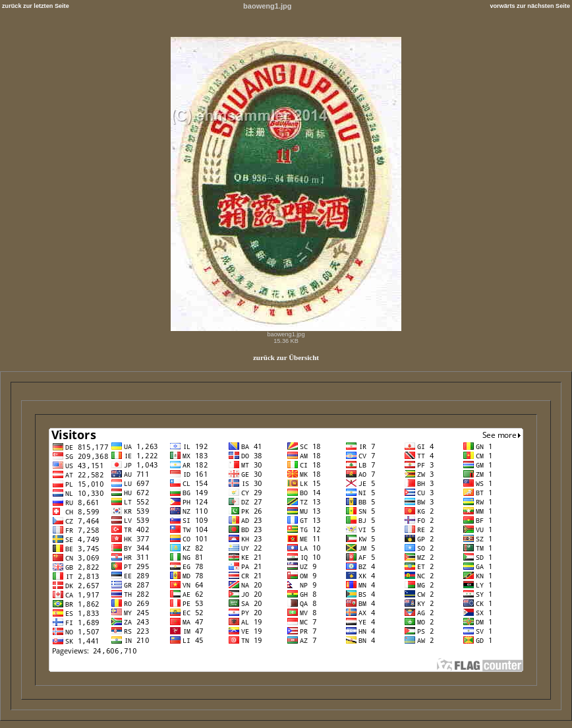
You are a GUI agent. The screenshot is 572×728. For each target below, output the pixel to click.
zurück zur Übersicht (286, 357)
